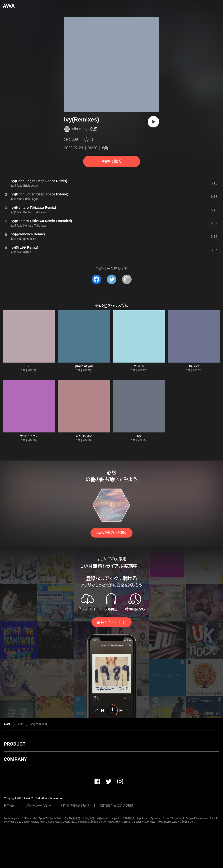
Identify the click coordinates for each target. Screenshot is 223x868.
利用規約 (9, 806)
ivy (139, 436)
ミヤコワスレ (84, 436)
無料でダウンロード (111, 622)
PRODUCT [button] (15, 744)
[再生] (153, 122)
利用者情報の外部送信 (75, 806)
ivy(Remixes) (39, 724)
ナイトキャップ (29, 436)
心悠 (93, 129)
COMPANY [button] (15, 759)
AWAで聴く (111, 161)
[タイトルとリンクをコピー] (127, 279)
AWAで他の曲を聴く (111, 533)
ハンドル (139, 366)
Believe (194, 366)
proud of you (84, 366)
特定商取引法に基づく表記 (116, 806)
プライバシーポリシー (38, 806)
